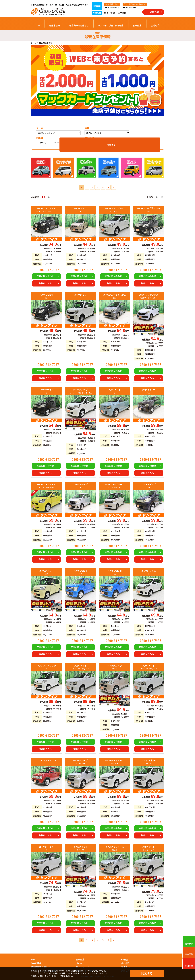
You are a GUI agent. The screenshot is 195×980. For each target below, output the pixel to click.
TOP (38, 25)
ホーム (34, 43)
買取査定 (137, 25)
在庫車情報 (55, 25)
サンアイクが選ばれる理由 (111, 25)
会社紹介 (155, 25)
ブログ (79, 963)
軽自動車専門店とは (79, 25)
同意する (147, 973)
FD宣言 (125, 959)
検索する (151, 141)
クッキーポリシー (52, 976)
